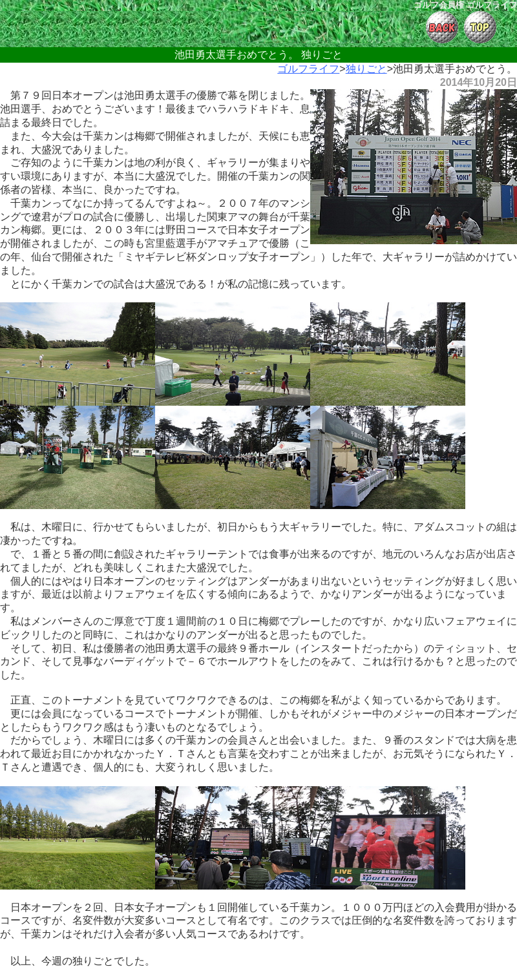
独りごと (366, 69)
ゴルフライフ (308, 69)
